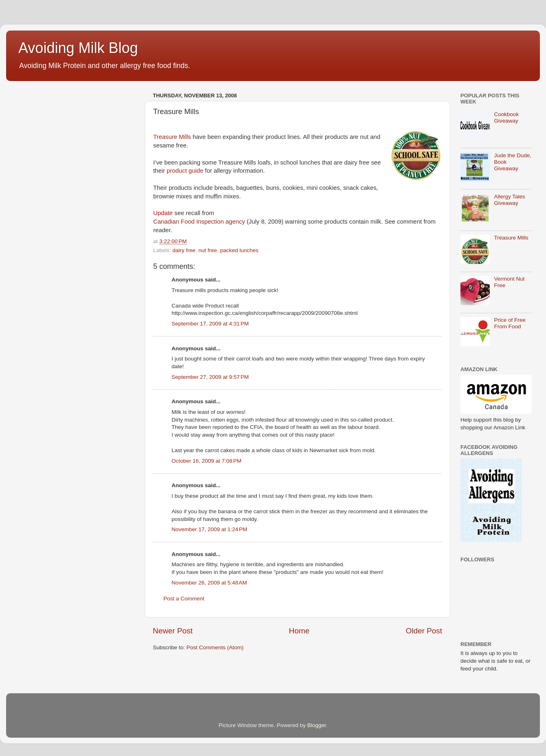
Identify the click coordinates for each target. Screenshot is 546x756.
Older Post (424, 631)
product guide (185, 171)
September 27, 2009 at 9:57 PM (210, 377)
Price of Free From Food (510, 323)
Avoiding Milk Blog (78, 48)
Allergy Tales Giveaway (509, 200)
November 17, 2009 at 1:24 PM (209, 529)
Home (299, 631)
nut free (208, 250)
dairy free (184, 250)
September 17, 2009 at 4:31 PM (210, 324)
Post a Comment (184, 599)
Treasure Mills (172, 137)
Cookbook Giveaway (506, 118)
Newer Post (173, 631)
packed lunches (239, 250)
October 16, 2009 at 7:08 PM (206, 461)
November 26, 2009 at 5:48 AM (209, 583)
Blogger (317, 725)
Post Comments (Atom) (215, 647)
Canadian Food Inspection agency (199, 222)
